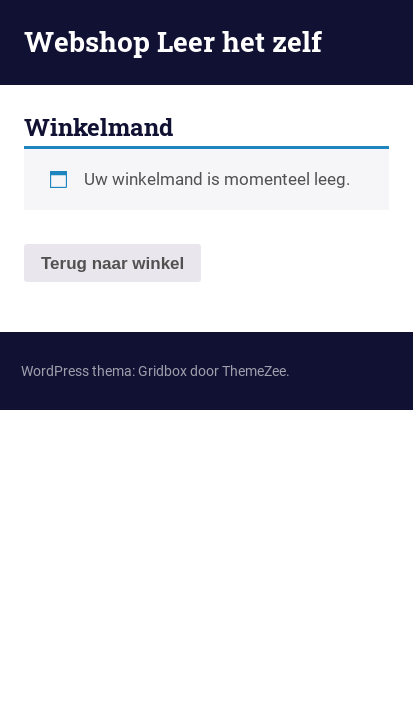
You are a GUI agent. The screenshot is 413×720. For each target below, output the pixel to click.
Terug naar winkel (112, 263)
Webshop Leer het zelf (173, 41)
